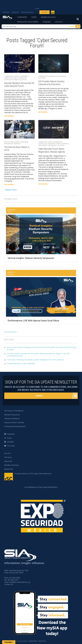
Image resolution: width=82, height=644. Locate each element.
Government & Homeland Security (17, 77)
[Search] (78, 20)
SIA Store (6, 12)
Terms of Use (42, 641)
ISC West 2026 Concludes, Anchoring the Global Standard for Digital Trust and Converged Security (38, 355)
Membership (25, 142)
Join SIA (44, 12)
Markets (16, 80)
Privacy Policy (33, 641)
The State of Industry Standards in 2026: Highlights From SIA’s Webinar (35, 360)
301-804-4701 (13, 580)
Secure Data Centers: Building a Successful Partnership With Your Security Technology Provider (42, 349)
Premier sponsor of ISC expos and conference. (33, 474)
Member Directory (27, 12)
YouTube (11, 446)
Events (34, 17)
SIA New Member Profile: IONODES (21, 364)
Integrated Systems (54, 144)
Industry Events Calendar (14, 422)
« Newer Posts (10, 190)
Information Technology (57, 76)
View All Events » (11, 332)
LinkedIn (10, 442)
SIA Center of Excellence (14, 411)
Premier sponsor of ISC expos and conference (53, 13)
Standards (47, 22)
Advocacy (59, 22)
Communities (22, 17)
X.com (9, 438)
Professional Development (28, 22)
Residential (17, 144)
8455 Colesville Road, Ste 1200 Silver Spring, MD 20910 (16, 572)
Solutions (23, 80)
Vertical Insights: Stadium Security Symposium (31, 258)
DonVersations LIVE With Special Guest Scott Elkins (33, 321)
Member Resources (48, 17)
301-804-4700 (15, 578)
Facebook (11, 434)
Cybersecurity (9, 76)
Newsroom (9, 469)
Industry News (9, 142)
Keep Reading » (9, 116)
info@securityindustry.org (20, 582)
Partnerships (9, 144)
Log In (37, 8)
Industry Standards (12, 419)
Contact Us (9, 584)
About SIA (15, 12)
